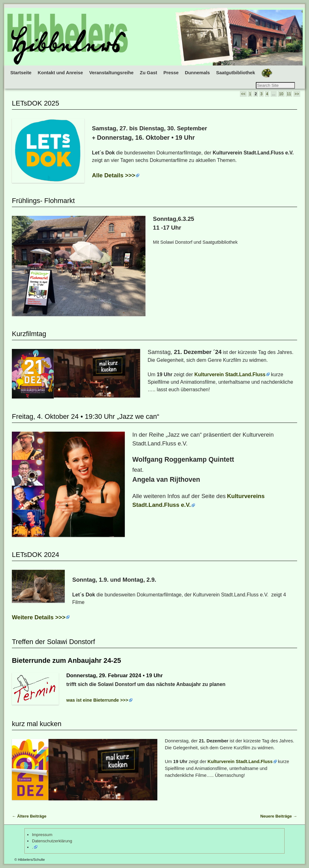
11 (289, 94)
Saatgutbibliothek (236, 73)
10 (281, 94)
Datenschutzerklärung (52, 841)
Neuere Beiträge (279, 816)
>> (297, 94)
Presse (171, 73)
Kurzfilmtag (29, 334)
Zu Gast (148, 73)
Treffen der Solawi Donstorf (53, 642)
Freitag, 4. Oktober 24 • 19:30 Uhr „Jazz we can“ (86, 416)
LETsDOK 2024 (35, 555)
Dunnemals (197, 73)
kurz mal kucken (37, 724)
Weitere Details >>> (39, 617)
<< (243, 94)
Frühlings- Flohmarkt (43, 201)
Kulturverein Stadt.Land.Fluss (230, 374)
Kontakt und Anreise (61, 73)
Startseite (21, 73)
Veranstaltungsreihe (111, 73)
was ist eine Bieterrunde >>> (97, 700)
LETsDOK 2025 (35, 103)
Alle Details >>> (114, 175)
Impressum (42, 835)
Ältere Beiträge (29, 816)
